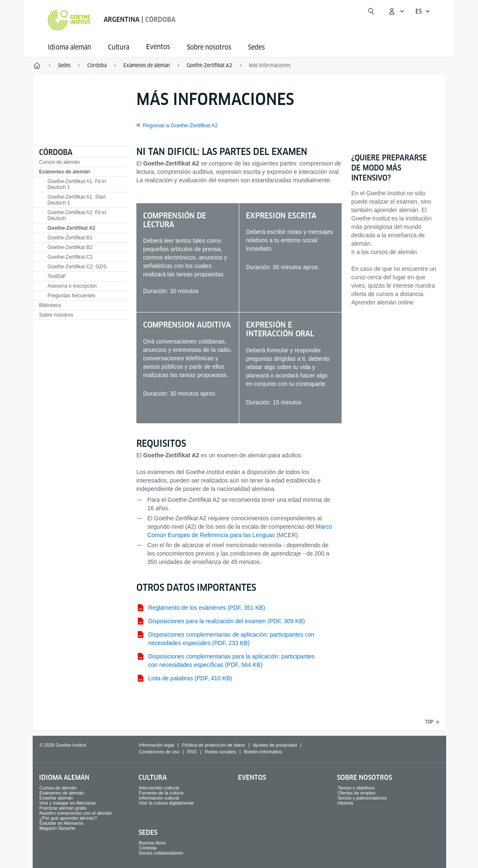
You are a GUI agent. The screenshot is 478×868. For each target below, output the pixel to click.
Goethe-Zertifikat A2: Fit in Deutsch (77, 215)
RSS (192, 752)
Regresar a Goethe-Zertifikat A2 (180, 126)
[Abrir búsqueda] (371, 11)
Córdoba (56, 152)
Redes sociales (221, 752)
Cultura (119, 47)
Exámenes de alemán (64, 172)
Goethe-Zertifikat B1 (70, 238)
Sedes (256, 47)
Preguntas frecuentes (71, 296)
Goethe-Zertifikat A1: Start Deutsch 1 (77, 200)
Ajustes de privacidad (275, 745)
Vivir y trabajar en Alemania (68, 803)
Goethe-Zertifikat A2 (71, 228)
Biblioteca (50, 305)
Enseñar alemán (56, 798)
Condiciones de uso (159, 752)
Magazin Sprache (57, 828)
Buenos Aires (153, 843)
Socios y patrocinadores (362, 798)
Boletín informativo (263, 752)
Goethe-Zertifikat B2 (70, 247)
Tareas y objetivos (356, 788)
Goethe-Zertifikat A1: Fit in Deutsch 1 (77, 184)
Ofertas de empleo (357, 793)
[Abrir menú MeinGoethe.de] (396, 11)
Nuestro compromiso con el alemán (76, 813)
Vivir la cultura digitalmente (166, 803)
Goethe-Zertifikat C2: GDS (77, 267)
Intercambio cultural (159, 788)
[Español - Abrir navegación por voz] (423, 11)
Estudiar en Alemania (61, 823)
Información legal (157, 745)
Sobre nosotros (209, 47)
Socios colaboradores (161, 853)
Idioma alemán (69, 47)
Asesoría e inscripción (72, 286)
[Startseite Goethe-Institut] (69, 20)
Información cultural (159, 798)
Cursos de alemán (59, 162)
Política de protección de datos (213, 745)
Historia (345, 803)
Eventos (252, 778)
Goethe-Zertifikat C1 (70, 257)
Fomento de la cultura (161, 793)
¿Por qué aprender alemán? (68, 818)
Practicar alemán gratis (63, 808)
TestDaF (57, 276)
